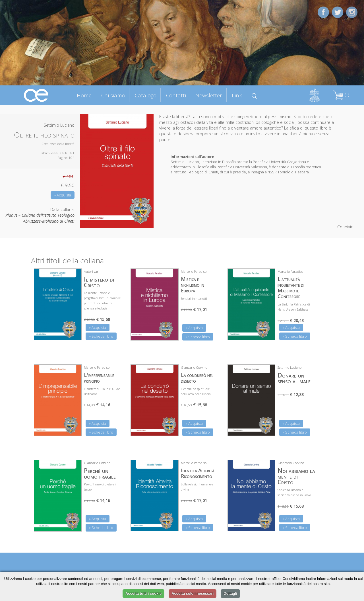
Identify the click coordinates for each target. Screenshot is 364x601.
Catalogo (146, 95)
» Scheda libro (101, 336)
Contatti (176, 95)
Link (237, 95)
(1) (341, 95)
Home (84, 95)
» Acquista (63, 195)
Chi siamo (113, 95)
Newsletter (209, 95)
